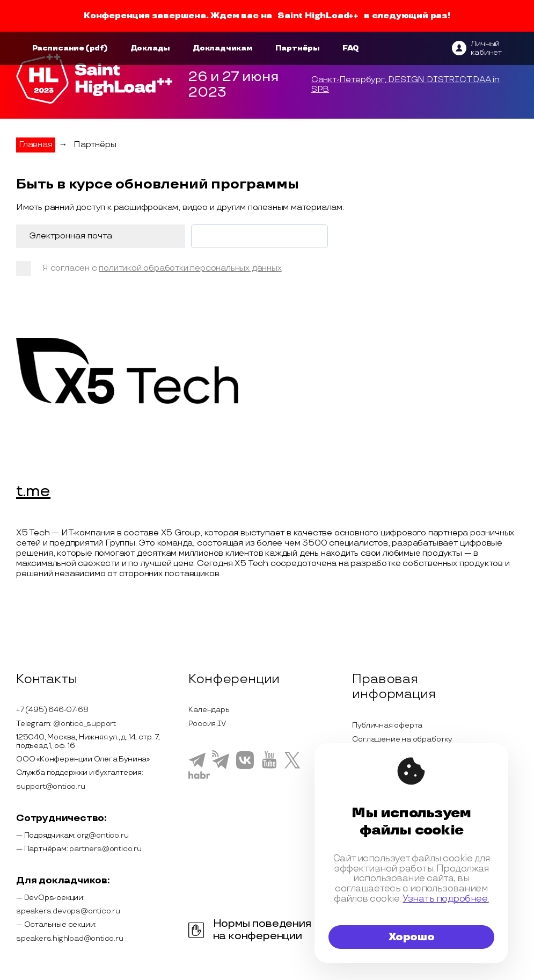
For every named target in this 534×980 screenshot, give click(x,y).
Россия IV (207, 724)
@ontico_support (85, 724)
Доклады (151, 48)
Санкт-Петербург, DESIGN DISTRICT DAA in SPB (405, 85)
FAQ (351, 48)
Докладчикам (223, 48)
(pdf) (97, 48)
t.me (33, 492)
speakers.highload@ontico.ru (70, 938)
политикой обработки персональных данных (190, 268)
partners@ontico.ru (105, 849)
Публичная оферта (387, 725)
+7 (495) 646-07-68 (52, 710)
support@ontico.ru (51, 786)
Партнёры (298, 48)
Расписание (58, 48)
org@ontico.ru (103, 835)
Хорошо (412, 937)
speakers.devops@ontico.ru (68, 911)
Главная (36, 145)
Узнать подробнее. (445, 899)
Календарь (209, 710)
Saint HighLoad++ (318, 16)
